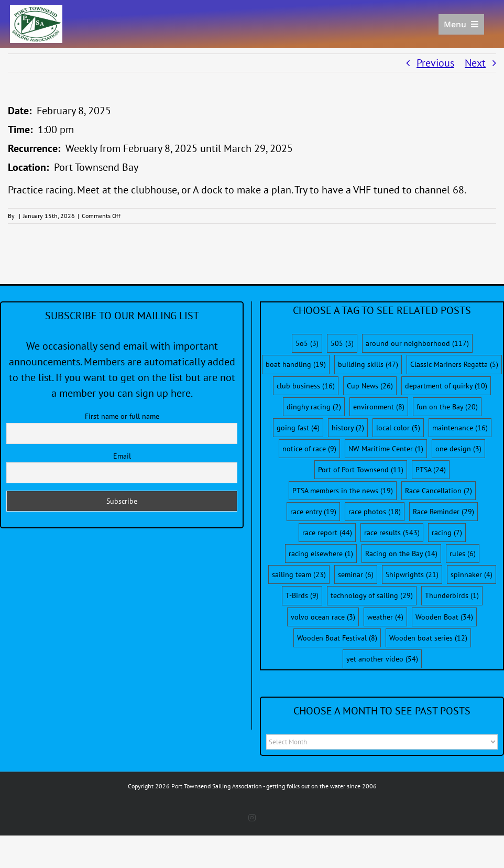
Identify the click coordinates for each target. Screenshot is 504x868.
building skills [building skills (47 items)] (368, 364)
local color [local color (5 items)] (398, 428)
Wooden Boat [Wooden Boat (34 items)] (444, 617)
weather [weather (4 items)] (385, 617)
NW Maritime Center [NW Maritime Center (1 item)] (386, 449)
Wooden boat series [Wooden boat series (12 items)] (428, 638)
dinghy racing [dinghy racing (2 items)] (314, 407)
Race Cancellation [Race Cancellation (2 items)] (439, 491)
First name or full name (122, 416)
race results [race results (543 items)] (392, 533)
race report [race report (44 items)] (327, 533)
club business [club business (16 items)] (306, 386)
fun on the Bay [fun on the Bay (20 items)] (447, 407)
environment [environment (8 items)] (379, 407)
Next (475, 63)
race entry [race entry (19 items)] (313, 512)
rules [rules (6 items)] (463, 554)
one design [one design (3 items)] (458, 449)
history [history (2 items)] (348, 428)
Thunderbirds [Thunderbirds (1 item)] (452, 595)
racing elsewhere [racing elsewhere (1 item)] (321, 554)
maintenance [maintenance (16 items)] (460, 428)
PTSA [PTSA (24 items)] (431, 470)
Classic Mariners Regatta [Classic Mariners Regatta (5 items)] (454, 364)
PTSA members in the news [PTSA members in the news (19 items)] (343, 491)
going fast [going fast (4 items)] (298, 428)
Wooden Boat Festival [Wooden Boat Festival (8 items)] (337, 638)
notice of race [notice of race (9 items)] (309, 449)
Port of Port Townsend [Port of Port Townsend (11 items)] (361, 470)
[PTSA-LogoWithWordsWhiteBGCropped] (36, 10)
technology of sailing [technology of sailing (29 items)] (372, 595)
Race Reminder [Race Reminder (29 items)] (443, 512)
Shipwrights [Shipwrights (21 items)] (412, 574)
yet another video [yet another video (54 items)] (382, 659)
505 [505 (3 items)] (342, 343)
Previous (435, 63)
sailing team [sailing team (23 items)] (299, 574)
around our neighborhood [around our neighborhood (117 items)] (417, 343)
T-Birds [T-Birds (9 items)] (302, 595)
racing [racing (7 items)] (447, 533)
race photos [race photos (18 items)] (375, 512)
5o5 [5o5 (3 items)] (307, 343)
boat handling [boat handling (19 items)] (296, 364)
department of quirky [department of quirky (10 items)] (446, 386)
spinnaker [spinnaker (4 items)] (472, 574)
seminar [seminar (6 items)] (356, 574)
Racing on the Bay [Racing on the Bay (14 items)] (401, 554)
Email (122, 456)
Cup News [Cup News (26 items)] (370, 386)
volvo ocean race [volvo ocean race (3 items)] (323, 617)
